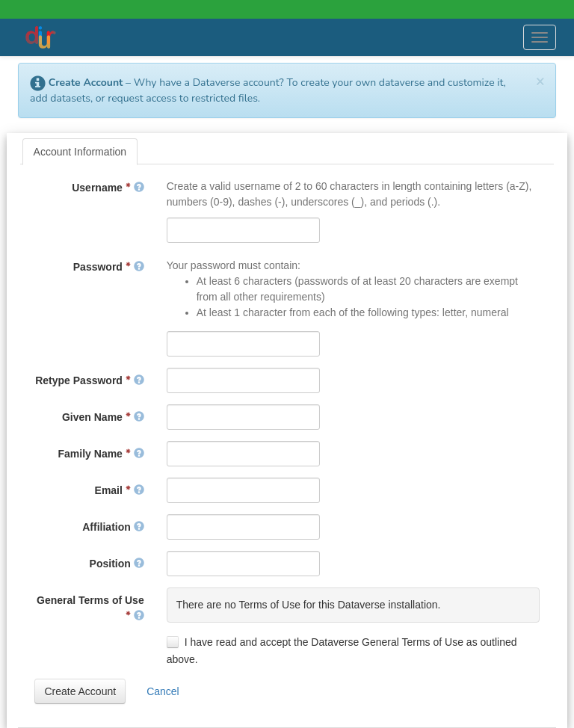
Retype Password (90, 380)
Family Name (101, 454)
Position (117, 564)
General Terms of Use (90, 608)
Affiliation (113, 527)
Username (108, 188)
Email (120, 490)
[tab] (80, 152)
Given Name (103, 417)
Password (109, 267)
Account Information (80, 152)
